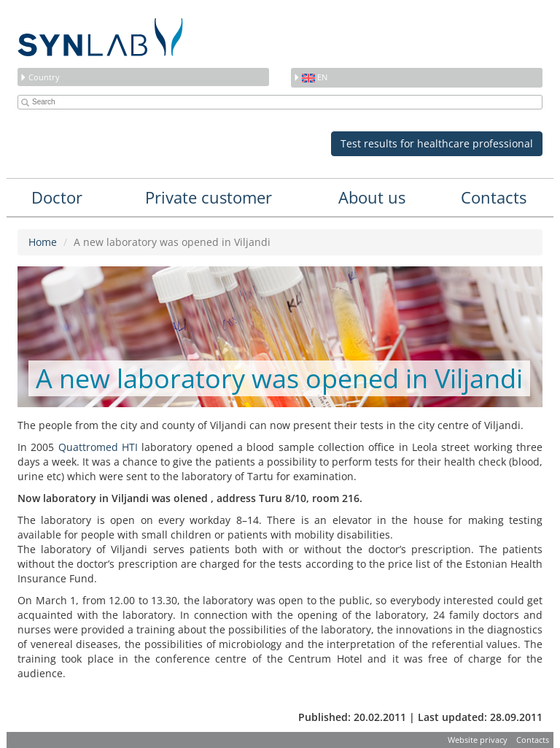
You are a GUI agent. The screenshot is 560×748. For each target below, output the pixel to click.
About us (372, 197)
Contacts (494, 197)
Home (43, 242)
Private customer (209, 197)
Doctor (57, 197)
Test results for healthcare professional (437, 143)
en (310, 77)
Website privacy (478, 740)
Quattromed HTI (98, 447)
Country (40, 77)
